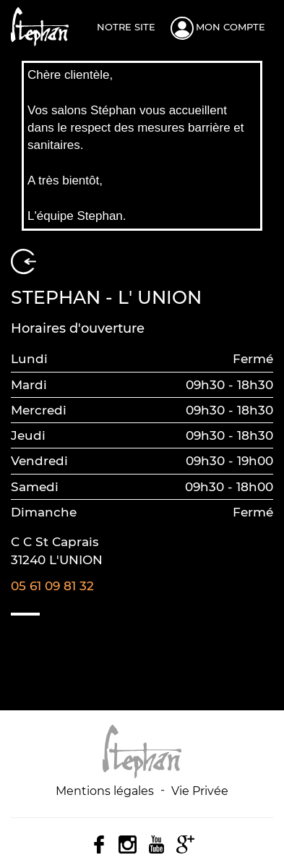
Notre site (126, 27)
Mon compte (231, 27)
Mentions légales (105, 791)
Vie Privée (200, 791)
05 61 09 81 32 (52, 586)
